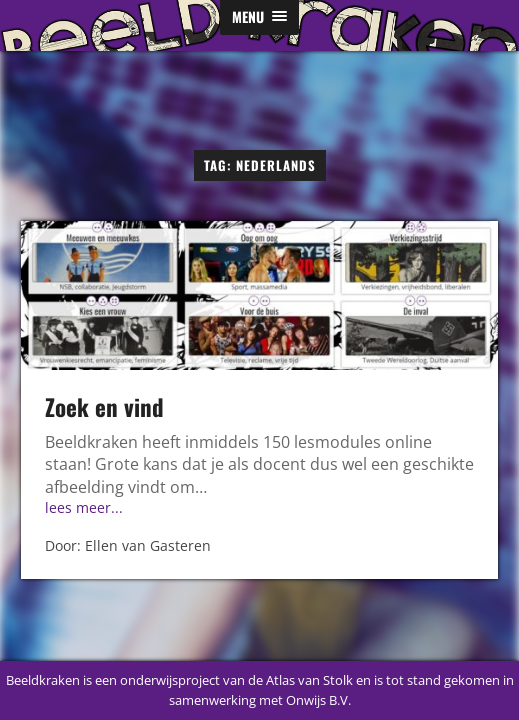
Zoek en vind (104, 407)
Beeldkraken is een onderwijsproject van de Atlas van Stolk (179, 680)
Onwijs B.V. (318, 700)
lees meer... (84, 507)
